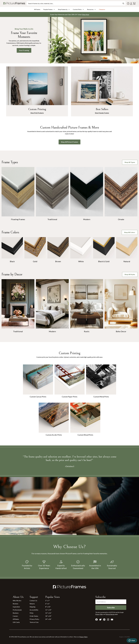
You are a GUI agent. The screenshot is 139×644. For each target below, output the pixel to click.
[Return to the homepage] (15, 3)
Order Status (34, 616)
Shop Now (86, 14)
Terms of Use (34, 622)
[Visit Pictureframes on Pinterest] (104, 620)
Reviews (15, 604)
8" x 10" (48, 607)
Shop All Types (130, 162)
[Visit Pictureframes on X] (100, 620)
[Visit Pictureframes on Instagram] (108, 620)
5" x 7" (47, 601)
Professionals (17, 610)
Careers (15, 616)
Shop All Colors (130, 232)
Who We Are (17, 601)
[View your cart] (134, 4)
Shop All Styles (130, 274)
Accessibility (34, 610)
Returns (32, 604)
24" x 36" (48, 619)
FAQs (32, 613)
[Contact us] (128, 3)
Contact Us (33, 601)
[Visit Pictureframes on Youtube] (112, 620)
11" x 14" (48, 610)
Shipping (32, 607)
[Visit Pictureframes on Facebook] (97, 620)
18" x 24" (48, 616)
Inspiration (16, 607)
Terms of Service (110, 614)
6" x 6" (47, 604)
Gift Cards (16, 622)
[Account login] (131, 4)
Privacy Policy (34, 619)
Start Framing (24, 50)
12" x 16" (48, 613)
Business (16, 613)
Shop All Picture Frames (69, 142)
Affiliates (16, 619)
